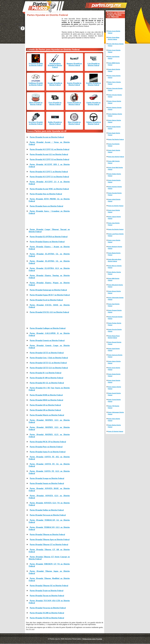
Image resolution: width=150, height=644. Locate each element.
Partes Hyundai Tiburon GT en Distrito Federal (49, 545)
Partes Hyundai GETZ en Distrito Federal (47, 353)
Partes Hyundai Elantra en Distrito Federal (47, 242)
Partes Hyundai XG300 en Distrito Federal (47, 613)
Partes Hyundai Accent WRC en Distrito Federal (49, 189)
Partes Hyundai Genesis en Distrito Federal (47, 340)
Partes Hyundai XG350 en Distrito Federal (47, 618)
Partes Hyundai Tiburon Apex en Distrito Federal (50, 540)
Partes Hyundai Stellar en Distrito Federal (47, 510)
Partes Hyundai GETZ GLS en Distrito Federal (49, 368)
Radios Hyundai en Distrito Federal (55, 123)
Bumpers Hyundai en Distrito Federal (74, 64)
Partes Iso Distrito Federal (116, 206)
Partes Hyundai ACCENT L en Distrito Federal (49, 172)
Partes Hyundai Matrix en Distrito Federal (47, 415)
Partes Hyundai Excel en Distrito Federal (46, 300)
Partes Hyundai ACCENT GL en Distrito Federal (50, 149)
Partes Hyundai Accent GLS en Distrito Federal (49, 154)
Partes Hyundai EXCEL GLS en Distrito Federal (49, 312)
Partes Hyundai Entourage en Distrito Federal (48, 290)
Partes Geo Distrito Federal (116, 157)
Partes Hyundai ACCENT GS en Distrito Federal (49, 159)
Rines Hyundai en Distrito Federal (74, 123)
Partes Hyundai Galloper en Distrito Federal (48, 328)
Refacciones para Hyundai (92, 639)
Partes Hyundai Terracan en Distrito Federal (48, 515)
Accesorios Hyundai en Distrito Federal (36, 64)
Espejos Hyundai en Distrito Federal (74, 84)
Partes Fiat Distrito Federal (116, 139)
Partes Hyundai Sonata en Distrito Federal (47, 483)
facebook (22, 28)
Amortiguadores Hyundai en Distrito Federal (55, 65)
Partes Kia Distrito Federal (116, 229)
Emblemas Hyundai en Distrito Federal (36, 84)
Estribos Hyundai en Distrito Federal (93, 84)
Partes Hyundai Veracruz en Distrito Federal (48, 608)
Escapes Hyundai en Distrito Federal (55, 84)
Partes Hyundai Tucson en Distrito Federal (47, 596)
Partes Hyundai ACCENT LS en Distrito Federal (49, 177)
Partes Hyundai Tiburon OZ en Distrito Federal (49, 586)
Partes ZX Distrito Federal (115, 431)
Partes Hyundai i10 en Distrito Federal (45, 405)
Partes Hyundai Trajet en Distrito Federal (47, 591)
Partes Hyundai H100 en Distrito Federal (46, 395)
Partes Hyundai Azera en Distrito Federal (46, 206)
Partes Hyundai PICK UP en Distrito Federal (48, 442)
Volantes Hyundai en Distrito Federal (94, 123)
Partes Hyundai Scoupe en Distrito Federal (47, 478)
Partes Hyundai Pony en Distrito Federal (46, 447)
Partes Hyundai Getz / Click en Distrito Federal (49, 358)
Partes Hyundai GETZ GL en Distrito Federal (48, 363)
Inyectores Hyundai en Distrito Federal (36, 123)
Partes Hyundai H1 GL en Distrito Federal (47, 383)
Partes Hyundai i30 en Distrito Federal (45, 410)
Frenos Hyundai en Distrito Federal (74, 103)
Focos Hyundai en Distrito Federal (55, 103)
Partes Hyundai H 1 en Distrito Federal (46, 373)
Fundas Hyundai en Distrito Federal (93, 103)
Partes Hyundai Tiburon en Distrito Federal (47, 535)
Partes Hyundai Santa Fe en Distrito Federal (48, 452)
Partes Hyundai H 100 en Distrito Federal (46, 378)
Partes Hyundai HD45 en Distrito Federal (46, 400)
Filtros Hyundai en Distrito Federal (36, 103)
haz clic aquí (30, 629)
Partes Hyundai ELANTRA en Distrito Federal (49, 237)
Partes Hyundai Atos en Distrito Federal (46, 194)
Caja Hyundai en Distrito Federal (93, 64)
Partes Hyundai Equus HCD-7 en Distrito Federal (50, 295)
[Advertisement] (44, 32)
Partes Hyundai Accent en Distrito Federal (47, 137)
